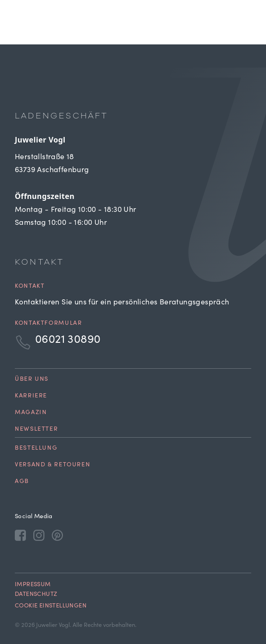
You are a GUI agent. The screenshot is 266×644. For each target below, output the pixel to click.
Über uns (32, 380)
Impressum (33, 585)
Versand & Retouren (53, 465)
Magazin (31, 413)
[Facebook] (20, 535)
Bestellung (36, 449)
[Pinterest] (57, 535)
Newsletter (36, 430)
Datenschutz (36, 595)
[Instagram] (39, 535)
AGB (22, 482)
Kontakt (30, 287)
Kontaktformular (48, 324)
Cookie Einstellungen (51, 606)
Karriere (31, 396)
